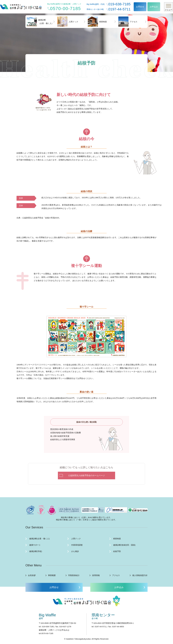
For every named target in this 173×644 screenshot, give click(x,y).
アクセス (128, 22)
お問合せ (140, 7)
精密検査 (97, 22)
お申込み (154, 7)
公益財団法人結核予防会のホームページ (86, 475)
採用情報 (96, 575)
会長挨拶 (32, 575)
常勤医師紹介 (74, 575)
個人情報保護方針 (140, 575)
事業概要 (52, 575)
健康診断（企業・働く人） (40, 22)
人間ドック (68, 22)
